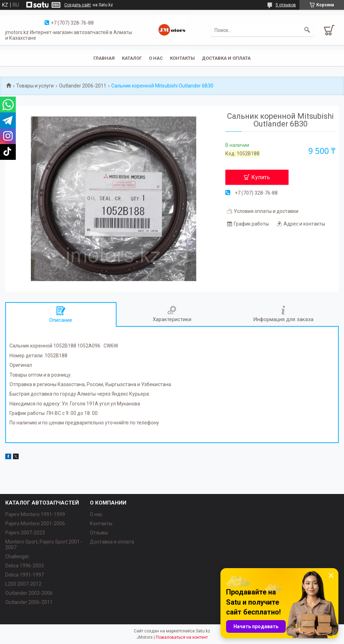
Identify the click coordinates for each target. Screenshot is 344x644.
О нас (156, 58)
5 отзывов (286, 5)
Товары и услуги (35, 86)
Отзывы (99, 533)
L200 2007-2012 (23, 584)
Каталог (132, 58)
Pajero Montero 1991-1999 (35, 514)
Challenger (17, 557)
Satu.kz (203, 631)
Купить (261, 177)
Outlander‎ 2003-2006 (29, 593)
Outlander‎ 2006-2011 (29, 602)
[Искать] (307, 30)
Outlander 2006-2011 (83, 86)
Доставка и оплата (226, 58)
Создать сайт (78, 5)
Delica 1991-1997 (25, 575)
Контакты (182, 58)
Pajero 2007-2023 (25, 533)
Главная (104, 58)
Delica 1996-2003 (25, 566)
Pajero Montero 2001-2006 (35, 523)
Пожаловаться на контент (182, 637)
